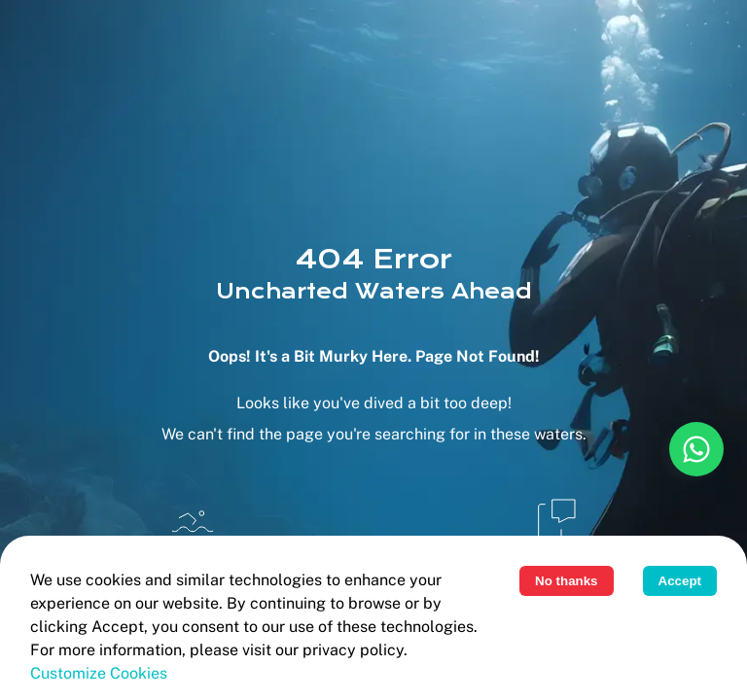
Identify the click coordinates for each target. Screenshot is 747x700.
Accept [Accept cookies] (680, 581)
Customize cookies (99, 673)
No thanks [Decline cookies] (566, 581)
